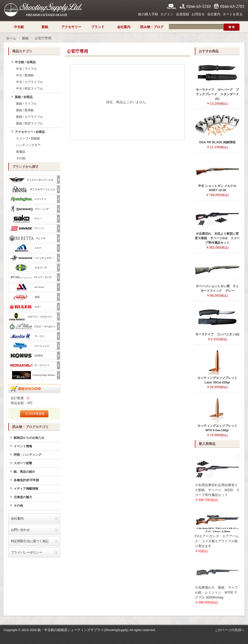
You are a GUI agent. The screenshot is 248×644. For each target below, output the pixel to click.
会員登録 (183, 14)
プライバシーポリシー (27, 552)
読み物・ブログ (152, 27)
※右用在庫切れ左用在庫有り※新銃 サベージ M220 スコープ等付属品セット (217, 490)
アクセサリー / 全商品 (30, 132)
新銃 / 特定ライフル (30, 123)
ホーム (11, 38)
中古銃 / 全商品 (25, 62)
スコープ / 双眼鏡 (28, 139)
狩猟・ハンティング (28, 455)
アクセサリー (71, 27)
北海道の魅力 (23, 497)
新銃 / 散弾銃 (25, 110)
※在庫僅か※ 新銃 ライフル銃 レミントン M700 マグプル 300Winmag (216, 592)
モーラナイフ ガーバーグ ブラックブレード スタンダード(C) (217, 94)
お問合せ (198, 14)
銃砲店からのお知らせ (29, 438)
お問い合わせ (20, 530)
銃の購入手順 (148, 14)
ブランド (98, 27)
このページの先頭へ (230, 630)
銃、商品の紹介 (24, 472)
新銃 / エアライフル (30, 117)
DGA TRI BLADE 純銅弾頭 (217, 142)
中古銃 (19, 27)
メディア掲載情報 (26, 489)
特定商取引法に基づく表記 (30, 541)
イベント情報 (23, 446)
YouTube (171, 6)
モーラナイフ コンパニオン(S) (217, 334)
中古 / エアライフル (30, 82)
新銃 (45, 27)
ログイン (167, 14)
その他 (21, 158)
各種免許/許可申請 (26, 480)
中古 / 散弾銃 (25, 75)
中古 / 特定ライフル (30, 89)
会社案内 (214, 14)
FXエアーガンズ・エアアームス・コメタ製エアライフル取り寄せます (217, 541)
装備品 (21, 152)
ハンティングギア (28, 145)
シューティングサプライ (43, 9)
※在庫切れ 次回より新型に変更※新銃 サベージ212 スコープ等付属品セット (217, 238)
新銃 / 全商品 (24, 97)
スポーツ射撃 (23, 463)
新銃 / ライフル (27, 104)
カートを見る (233, 14)
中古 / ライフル (27, 69)
